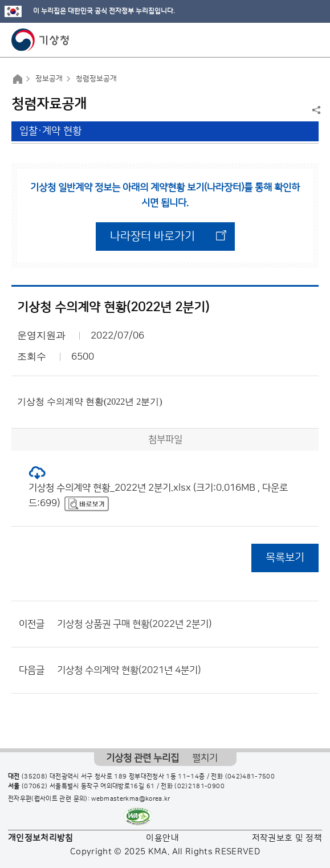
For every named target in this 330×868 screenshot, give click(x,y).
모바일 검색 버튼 (293, 40)
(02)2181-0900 (199, 787)
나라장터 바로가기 (152, 237)
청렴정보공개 (96, 79)
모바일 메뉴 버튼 (311, 40)
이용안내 (162, 838)
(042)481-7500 (250, 777)
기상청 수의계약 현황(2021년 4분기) (129, 670)
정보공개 (49, 79)
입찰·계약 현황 (50, 131)
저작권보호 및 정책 (287, 838)
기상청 (40, 40)
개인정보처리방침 (41, 838)
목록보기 (285, 558)
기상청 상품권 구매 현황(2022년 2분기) (134, 624)
